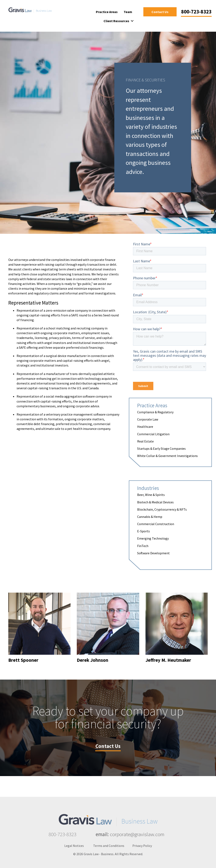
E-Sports (143, 531)
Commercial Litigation (153, 434)
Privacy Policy (142, 846)
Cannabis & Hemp (150, 517)
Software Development (153, 553)
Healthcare (145, 427)
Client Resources (116, 21)
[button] (132, 21)
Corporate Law (148, 419)
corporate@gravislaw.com (137, 834)
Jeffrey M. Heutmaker (168, 660)
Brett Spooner (23, 660)
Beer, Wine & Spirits (151, 495)
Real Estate (145, 441)
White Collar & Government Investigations (167, 456)
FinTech (143, 546)
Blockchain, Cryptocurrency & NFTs (162, 509)
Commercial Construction (156, 524)
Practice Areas (107, 12)
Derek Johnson (93, 660)
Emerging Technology (153, 538)
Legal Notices (74, 846)
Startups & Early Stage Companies (161, 448)
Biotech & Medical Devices (155, 502)
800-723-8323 (62, 834)
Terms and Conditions (109, 846)
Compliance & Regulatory (155, 412)
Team (128, 12)
